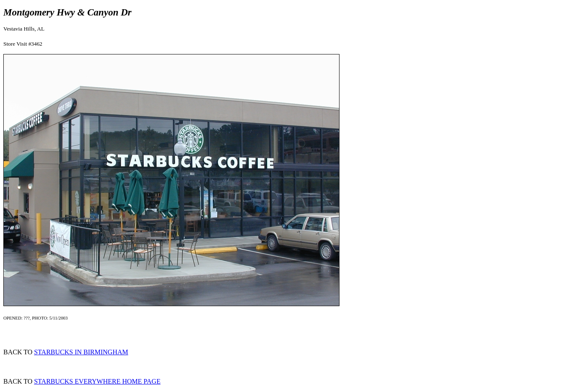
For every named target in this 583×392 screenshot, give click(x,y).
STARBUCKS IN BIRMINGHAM (81, 352)
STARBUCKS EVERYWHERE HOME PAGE (97, 381)
